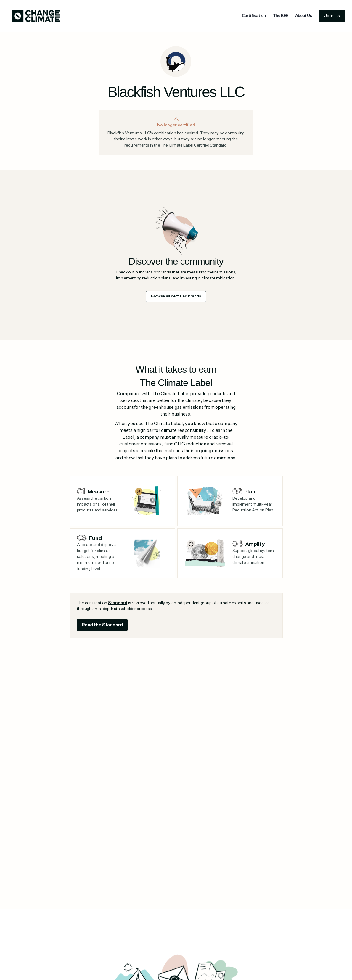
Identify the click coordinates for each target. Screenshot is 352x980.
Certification (254, 16)
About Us (304, 16)
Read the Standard (102, 625)
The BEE (281, 16)
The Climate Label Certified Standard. (194, 145)
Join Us (332, 16)
